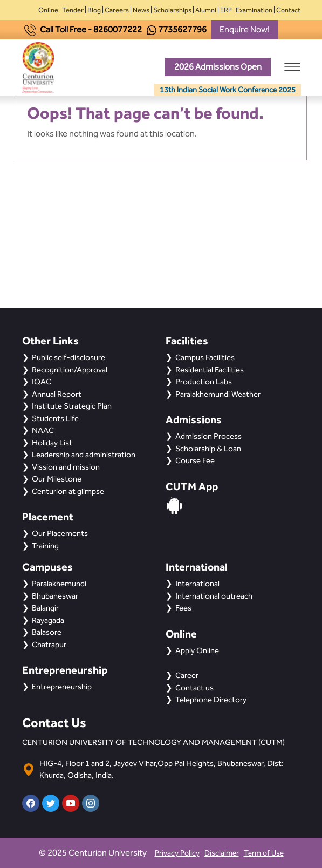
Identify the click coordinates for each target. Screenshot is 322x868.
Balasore (47, 632)
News (141, 10)
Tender (73, 10)
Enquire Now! (245, 29)
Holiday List (52, 443)
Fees (183, 608)
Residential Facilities (210, 370)
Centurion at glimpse (68, 491)
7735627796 (182, 29)
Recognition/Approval (70, 370)
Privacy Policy (177, 853)
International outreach (214, 596)
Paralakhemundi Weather (218, 394)
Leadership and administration (84, 455)
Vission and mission (66, 467)
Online (48, 10)
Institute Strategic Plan (72, 406)
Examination (254, 10)
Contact (288, 10)
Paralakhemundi (59, 584)
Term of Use (264, 853)
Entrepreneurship (62, 687)
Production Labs (204, 382)
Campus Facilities (205, 357)
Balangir (45, 608)
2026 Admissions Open (218, 67)
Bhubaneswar (55, 596)
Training (45, 546)
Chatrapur (49, 645)
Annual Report (57, 394)
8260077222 (118, 29)
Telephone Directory (211, 700)
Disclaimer (222, 853)
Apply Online (197, 650)
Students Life (55, 418)
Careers (117, 10)
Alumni (206, 10)
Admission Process (208, 436)
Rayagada (48, 620)
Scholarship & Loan (208, 449)
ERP (226, 10)
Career (187, 675)
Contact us (194, 688)
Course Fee (195, 460)
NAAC (43, 430)
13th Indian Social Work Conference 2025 (228, 90)
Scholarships (172, 10)
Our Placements (60, 533)
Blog (94, 10)
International (197, 584)
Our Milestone (57, 479)
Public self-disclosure (68, 357)
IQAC (42, 382)
